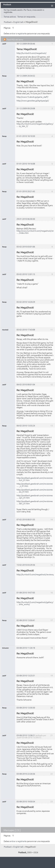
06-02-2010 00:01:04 (26, 384)
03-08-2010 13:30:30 (26, 708)
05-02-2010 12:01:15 (26, 274)
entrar (13, 33)
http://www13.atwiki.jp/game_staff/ (32, 97)
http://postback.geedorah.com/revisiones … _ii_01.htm (35, 485)
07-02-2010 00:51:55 (26, 519)
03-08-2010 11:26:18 (26, 648)
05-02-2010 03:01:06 (26, 247)
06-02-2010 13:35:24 (26, 426)
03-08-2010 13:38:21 (26, 735)
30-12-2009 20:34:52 (26, 76)
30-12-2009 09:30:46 (26, 44)
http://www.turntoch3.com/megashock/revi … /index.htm (36, 232)
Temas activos (10, 17)
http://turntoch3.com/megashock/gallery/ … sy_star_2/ (35, 125)
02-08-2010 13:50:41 (26, 620)
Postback (8, 22)
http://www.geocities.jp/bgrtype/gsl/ (33, 101)
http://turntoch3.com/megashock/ (31, 53)
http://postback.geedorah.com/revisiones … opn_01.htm (35, 496)
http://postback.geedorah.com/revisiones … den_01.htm (35, 502)
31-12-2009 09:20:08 (26, 108)
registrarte (22, 33)
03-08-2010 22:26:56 (26, 774)
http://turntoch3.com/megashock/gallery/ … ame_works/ (35, 603)
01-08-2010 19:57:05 (26, 592)
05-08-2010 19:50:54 (26, 801)
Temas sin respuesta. (26, 17)
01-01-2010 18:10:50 (26, 136)
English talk (18, 22)
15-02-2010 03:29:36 (26, 565)
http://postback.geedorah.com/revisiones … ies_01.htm (35, 491)
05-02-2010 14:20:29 (26, 302)
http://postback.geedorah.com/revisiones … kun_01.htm (35, 479)
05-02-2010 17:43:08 (26, 330)
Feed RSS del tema (15, 39)
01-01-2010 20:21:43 (26, 191)
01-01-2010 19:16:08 (26, 164)
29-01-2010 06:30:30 (26, 219)
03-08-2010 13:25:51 (26, 675)
